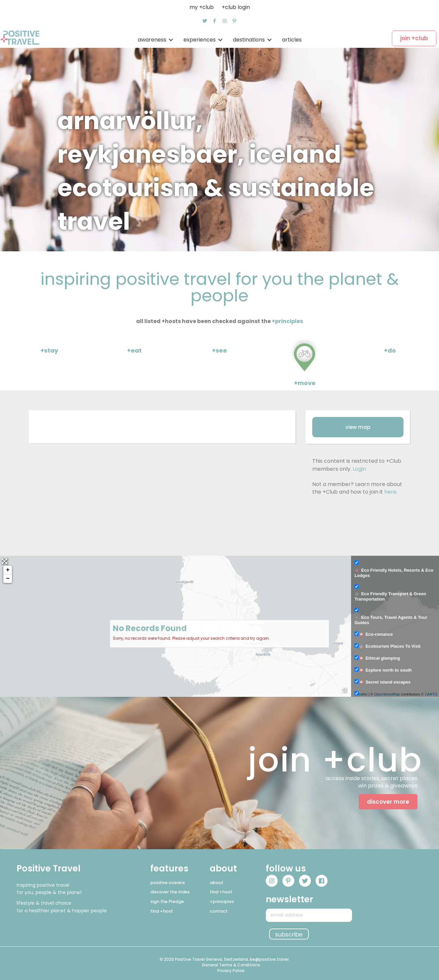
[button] (205, 21)
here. (391, 492)
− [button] (8, 579)
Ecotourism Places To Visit (390, 646)
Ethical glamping (379, 658)
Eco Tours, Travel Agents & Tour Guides (391, 620)
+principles (287, 321)
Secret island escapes (385, 682)
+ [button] (8, 570)
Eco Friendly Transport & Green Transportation (390, 596)
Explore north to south (385, 670)
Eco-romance (376, 634)
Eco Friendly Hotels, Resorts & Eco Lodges (394, 573)
